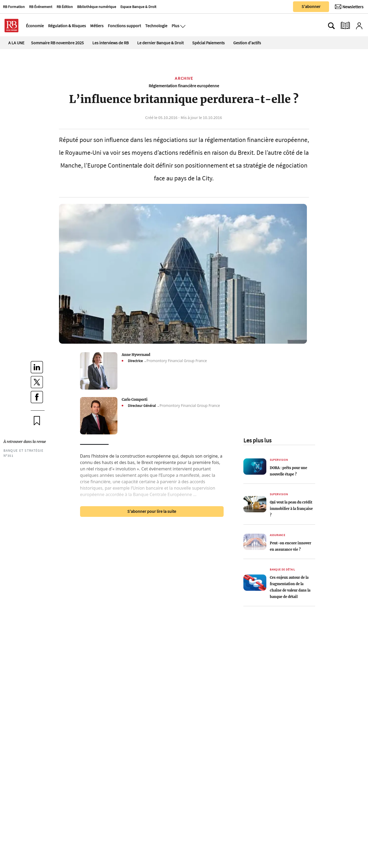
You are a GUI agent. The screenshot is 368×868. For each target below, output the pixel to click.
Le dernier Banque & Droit (160, 43)
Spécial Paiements (208, 43)
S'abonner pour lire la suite (152, 511)
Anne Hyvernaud (136, 355)
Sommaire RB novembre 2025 (57, 43)
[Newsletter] (349, 7)
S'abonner (311, 6)
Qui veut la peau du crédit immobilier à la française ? (291, 509)
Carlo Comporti (135, 399)
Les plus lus (257, 440)
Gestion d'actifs (247, 43)
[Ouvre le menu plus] (182, 26)
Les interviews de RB (110, 43)
